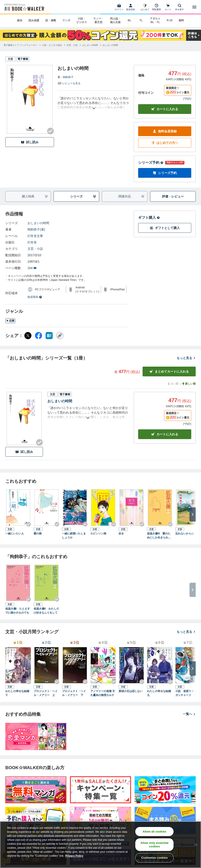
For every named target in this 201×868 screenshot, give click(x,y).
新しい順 (189, 384)
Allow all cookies (154, 832)
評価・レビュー (173, 196)
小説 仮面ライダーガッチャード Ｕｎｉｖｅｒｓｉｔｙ (187, 693)
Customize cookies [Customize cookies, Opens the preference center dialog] (155, 858)
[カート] (168, 7)
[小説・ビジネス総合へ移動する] (52, 45)
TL (141, 20)
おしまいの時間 (38, 223)
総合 (20, 20)
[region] (100, 845)
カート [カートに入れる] (165, 434)
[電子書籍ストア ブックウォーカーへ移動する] (20, 45)
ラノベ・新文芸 (99, 20)
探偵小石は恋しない (131, 691)
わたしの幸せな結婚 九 (160, 693)
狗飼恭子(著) (36, 229)
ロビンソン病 (98, 534)
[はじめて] (145, 7)
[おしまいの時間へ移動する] (90, 45)
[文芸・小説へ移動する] (72, 45)
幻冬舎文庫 (35, 236)
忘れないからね (185, 534)
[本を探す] (180, 7)
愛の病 (38, 534)
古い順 (173, 384)
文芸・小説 (35, 249)
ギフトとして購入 (165, 228)
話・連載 (51, 20)
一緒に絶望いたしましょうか (74, 536)
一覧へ (189, 714)
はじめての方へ (165, 143)
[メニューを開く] (194, 7)
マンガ (66, 20)
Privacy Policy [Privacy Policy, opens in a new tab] (74, 856)
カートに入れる (165, 109)
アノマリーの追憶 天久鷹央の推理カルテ (103, 693)
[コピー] (60, 336)
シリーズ (83, 196)
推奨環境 (35, 297)
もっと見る (186, 358)
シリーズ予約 (151, 163)
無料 (181, 20)
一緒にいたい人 (15, 534)
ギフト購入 (149, 218)
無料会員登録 (165, 131)
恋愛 (10, 321)
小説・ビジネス (82, 20)
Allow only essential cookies (154, 845)
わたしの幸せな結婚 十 (18, 693)
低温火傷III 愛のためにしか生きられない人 (159, 536)
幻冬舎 (32, 242)
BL (129, 20)
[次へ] (193, 514)
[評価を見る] (69, 83)
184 (32, 268)
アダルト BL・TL (155, 20)
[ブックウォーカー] (24, 7)
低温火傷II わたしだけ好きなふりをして (46, 611)
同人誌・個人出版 (115, 20)
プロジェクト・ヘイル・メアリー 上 (46, 693)
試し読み (30, 142)
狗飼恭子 (68, 77)
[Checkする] (50, 131)
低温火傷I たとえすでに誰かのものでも (18, 611)
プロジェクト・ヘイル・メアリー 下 (74, 693)
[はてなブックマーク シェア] (49, 336)
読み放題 (34, 20)
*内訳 (187, 99)
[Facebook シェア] (39, 336)
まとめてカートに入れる (169, 372)
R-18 (170, 20)
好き (121, 534)
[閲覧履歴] (157, 7)
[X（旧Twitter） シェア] (28, 336)
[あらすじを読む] (94, 103)
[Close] (196, 845)
